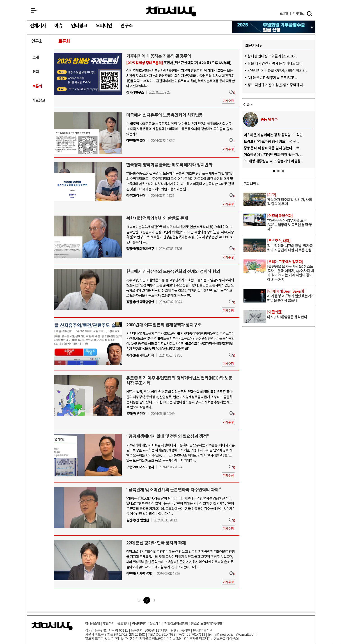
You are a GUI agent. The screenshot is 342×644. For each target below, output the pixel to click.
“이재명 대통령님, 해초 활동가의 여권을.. (273, 161)
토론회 (64, 41)
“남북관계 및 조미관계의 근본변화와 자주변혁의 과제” (174, 489)
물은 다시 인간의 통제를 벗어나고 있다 (275, 63)
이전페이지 (139, 623)
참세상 (171, 11)
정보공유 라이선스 (226, 638)
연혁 (36, 72)
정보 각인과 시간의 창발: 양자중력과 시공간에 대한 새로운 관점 (291, 245)
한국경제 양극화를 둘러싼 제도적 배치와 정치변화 (169, 165)
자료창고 (39, 100)
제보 (298, 13)
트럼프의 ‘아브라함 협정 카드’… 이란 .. (271, 141)
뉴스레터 (156, 623)
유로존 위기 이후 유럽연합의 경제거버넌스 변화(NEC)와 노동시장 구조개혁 (179, 380)
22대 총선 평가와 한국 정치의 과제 (156, 543)
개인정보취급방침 (176, 623)
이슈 (58, 26)
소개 (36, 57)
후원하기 (109, 623)
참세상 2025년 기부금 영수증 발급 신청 (274, 27)
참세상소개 (93, 623)
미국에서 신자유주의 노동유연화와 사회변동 (164, 115)
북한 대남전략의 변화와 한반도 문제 (157, 218)
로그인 (284, 13)
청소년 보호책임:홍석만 (206, 623)
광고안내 (123, 623)
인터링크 (79, 26)
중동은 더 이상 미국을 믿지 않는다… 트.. (272, 148)
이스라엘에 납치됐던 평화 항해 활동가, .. (273, 154)
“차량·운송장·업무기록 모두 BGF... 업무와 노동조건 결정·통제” (291, 223)
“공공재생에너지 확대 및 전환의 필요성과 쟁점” (168, 436)
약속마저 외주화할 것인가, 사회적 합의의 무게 (291, 199)
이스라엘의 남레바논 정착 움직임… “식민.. (274, 135)
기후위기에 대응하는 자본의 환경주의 (159, 56)
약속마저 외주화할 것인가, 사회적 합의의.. (277, 70)
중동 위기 (267, 119)
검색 (310, 14)
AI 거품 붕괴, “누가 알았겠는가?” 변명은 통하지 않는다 (291, 296)
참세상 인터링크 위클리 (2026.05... (272, 56)
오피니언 (104, 26)
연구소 (127, 26)
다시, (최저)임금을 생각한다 (291, 314)
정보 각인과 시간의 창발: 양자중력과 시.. (276, 85)
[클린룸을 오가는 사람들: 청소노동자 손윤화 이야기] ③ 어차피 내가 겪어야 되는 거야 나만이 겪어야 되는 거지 (291, 271)
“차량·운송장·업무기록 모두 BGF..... (272, 77)
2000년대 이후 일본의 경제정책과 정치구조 (164, 325)
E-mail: (214, 634)
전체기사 (38, 26)
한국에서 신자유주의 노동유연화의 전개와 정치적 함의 (173, 271)
